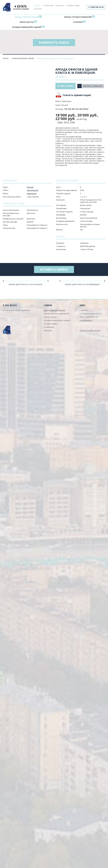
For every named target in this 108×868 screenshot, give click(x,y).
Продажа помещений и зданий (27, 27)
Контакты (38, 9)
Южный (30, 187)
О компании (48, 5)
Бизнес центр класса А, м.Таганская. (26, 284)
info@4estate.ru (86, 320)
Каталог (37, 5)
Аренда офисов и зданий (27, 17)
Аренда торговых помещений (78, 17)
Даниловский (32, 190)
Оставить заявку (73, 5)
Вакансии (60, 5)
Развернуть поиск (54, 43)
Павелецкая (32, 194)
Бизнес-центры (27, 22)
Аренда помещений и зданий (23, 58)
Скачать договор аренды (90, 331)
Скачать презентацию (77, 95)
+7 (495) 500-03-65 (96, 7)
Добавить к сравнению (93, 86)
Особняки (78, 22)
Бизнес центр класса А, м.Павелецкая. (82, 284)
